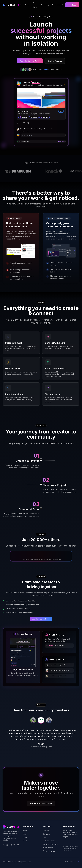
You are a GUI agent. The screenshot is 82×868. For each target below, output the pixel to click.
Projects (26, 837)
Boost (25, 841)
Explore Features (55, 61)
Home (25, 831)
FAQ (44, 837)
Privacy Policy (48, 848)
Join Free (72, 5)
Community (45, 5)
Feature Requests (49, 841)
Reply (27, 131)
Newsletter (56, 5)
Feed (24, 834)
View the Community (30, 61)
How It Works (35, 5)
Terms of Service (49, 851)
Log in (62, 5)
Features (26, 5)
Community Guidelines (50, 844)
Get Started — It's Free (41, 804)
